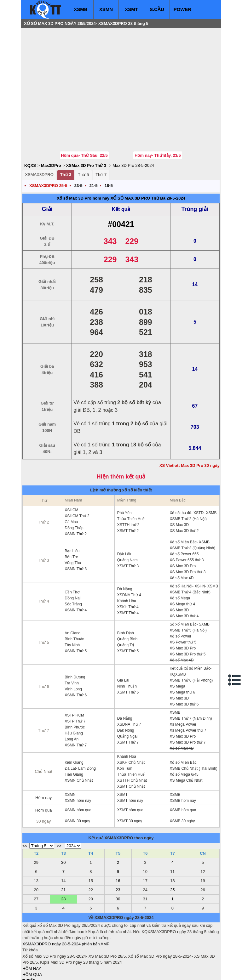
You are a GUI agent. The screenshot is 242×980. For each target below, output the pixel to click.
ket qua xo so (140, 971)
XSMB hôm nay (183, 763)
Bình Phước (75, 689)
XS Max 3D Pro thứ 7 (187, 705)
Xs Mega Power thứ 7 (188, 693)
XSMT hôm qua (130, 772)
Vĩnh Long (73, 651)
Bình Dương (75, 639)
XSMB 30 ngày (182, 783)
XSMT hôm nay (130, 763)
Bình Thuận (74, 601)
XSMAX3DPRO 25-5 (48, 148)
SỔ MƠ (29, 955)
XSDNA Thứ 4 (129, 557)
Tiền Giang (74, 737)
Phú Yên (124, 475)
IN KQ (28, 961)
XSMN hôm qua (78, 772)
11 (172, 834)
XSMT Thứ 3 (128, 528)
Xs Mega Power (183, 687)
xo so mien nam (78, 971)
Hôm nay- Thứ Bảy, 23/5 (158, 118)
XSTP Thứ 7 (75, 683)
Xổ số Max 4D (181, 540)
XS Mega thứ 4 (182, 566)
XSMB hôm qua (183, 772)
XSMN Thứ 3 (76, 531)
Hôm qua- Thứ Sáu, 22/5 (84, 118)
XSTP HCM (74, 677)
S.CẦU (157, 9)
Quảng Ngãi (127, 699)
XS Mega (177, 649)
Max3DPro (51, 128)
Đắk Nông (126, 693)
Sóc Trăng (73, 566)
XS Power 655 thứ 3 (187, 522)
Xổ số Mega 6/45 (184, 737)
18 (172, 843)
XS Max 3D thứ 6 (184, 666)
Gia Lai (123, 643)
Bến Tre (71, 519)
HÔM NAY (32, 931)
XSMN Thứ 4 (76, 572)
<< (25, 808)
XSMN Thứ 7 (76, 707)
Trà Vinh (72, 645)
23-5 (78, 148)
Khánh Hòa (127, 563)
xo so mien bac (48, 971)
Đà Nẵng (125, 551)
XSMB (81, 9)
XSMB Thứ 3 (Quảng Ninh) (192, 510)
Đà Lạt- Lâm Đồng (80, 731)
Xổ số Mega (180, 560)
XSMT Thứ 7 (128, 705)
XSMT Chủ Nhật (131, 749)
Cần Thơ (72, 554)
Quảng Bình (127, 601)
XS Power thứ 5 (183, 604)
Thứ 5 (83, 137)
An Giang (72, 595)
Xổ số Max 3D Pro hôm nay (83, 160)
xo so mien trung (110, 971)
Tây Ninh (72, 607)
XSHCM (71, 472)
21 (63, 852)
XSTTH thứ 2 (128, 487)
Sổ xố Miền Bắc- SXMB (190, 586)
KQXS (30, 128)
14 (63, 843)
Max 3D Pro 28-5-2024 (133, 128)
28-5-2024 (176, 160)
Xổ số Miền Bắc (183, 725)
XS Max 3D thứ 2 (184, 493)
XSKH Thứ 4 (128, 569)
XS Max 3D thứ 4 (184, 578)
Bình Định (126, 595)
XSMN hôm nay (78, 763)
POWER (183, 9)
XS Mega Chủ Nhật (186, 743)
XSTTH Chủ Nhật (132, 743)
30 (63, 825)
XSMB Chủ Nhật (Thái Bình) (193, 731)
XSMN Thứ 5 (76, 613)
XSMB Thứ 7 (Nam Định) (191, 681)
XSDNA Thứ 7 (129, 687)
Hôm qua (44, 772)
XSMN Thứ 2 (76, 496)
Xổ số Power (180, 598)
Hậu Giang (74, 695)
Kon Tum (125, 731)
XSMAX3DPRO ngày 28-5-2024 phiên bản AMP (66, 906)
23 (118, 852)
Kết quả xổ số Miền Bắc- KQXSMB (190, 634)
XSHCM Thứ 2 (77, 478)
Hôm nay (43, 760)
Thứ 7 (101, 137)
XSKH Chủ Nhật (131, 725)
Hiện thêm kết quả (121, 439)
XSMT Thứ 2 (128, 493)
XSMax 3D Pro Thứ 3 (86, 128)
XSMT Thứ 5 (128, 613)
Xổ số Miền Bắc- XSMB (190, 504)
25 (172, 852)
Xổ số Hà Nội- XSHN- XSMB (194, 548)
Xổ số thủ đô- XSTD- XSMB (193, 475)
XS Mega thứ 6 (182, 654)
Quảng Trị (126, 607)
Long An (72, 701)
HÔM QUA (32, 937)
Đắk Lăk (124, 516)
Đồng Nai (72, 560)
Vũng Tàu (73, 525)
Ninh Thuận (127, 649)
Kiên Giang (74, 725)
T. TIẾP (29, 943)
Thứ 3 (66, 137)
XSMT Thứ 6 (128, 654)
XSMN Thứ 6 (76, 657)
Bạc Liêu (72, 513)
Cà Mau (71, 484)
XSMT (131, 9)
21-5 (94, 148)
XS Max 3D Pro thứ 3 (187, 534)
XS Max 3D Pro (183, 528)
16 (118, 843)
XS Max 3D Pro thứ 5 (187, 616)
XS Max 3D (179, 487)
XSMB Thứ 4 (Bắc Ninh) (190, 554)
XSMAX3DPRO (39, 137)
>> (59, 808)
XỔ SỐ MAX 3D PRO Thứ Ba (138, 160)
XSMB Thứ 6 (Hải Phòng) (191, 643)
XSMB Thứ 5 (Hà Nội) (188, 592)
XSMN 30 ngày (77, 783)
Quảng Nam (127, 522)
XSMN (106, 9)
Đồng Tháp (74, 490)
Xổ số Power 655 (184, 516)
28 (63, 861)
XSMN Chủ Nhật (79, 743)
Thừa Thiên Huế (131, 481)
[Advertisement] (70, 71)
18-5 (109, 148)
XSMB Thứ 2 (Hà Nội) (188, 481)
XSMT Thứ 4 (128, 575)
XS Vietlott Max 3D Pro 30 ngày (190, 428)
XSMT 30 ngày (130, 783)
